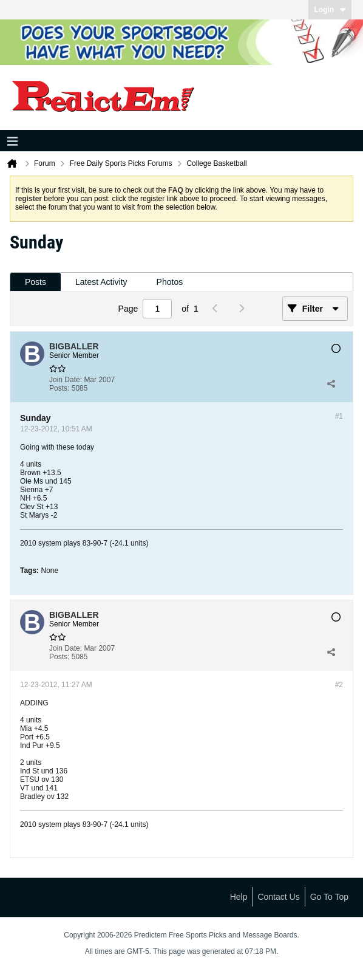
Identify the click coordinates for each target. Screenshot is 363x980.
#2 (339, 685)
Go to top (329, 897)
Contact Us (278, 897)
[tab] (36, 282)
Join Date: (66, 380)
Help (239, 897)
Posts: (59, 388)
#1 (339, 416)
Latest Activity (101, 282)
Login (330, 10)
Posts (36, 282)
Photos (170, 282)
